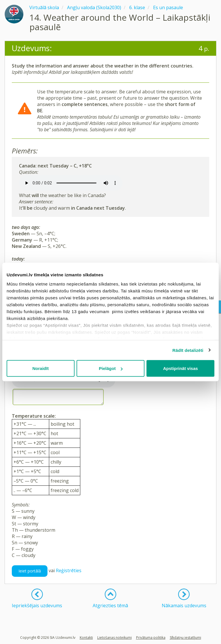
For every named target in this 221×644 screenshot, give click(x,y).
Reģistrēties (69, 570)
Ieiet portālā (30, 571)
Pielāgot (111, 368)
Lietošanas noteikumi (115, 638)
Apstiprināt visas (181, 368)
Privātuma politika (151, 638)
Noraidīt (40, 368)
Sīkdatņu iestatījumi (185, 638)
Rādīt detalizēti (188, 350)
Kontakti (86, 638)
